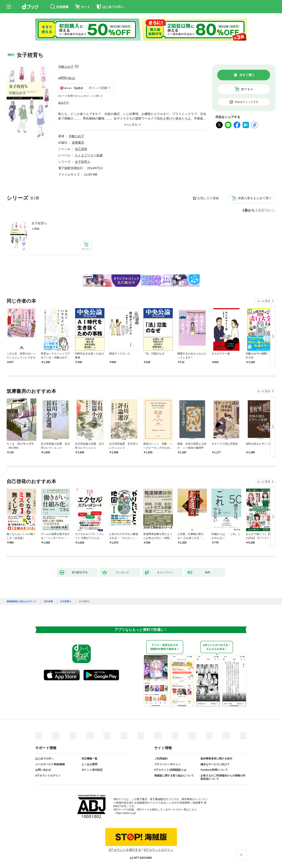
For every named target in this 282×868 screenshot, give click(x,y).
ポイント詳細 (98, 88)
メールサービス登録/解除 (50, 764)
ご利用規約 (161, 759)
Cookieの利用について (214, 770)
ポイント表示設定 (92, 770)
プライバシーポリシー (167, 764)
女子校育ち (39, 223)
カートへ (247, 89)
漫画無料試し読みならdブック (22, 602)
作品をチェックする (247, 102)
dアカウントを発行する (125, 850)
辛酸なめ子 (66, 67)
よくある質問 (89, 764)
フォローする (77, 67)
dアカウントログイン (48, 776)
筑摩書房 (78, 142)
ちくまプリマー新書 (89, 155)
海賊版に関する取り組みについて (174, 776)
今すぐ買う (247, 75)
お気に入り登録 (208, 198)
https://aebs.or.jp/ (126, 813)
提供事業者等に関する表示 (216, 759)
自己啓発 (81, 149)
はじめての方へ (45, 759)
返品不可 (63, 103)
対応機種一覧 (89, 759)
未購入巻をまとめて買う (255, 198)
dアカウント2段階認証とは (170, 770)
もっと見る (264, 301)
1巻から (249, 210)
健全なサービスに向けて (215, 764)
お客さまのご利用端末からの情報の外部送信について (223, 777)
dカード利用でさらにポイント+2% (79, 96)
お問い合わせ (43, 770)
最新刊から (267, 210)
